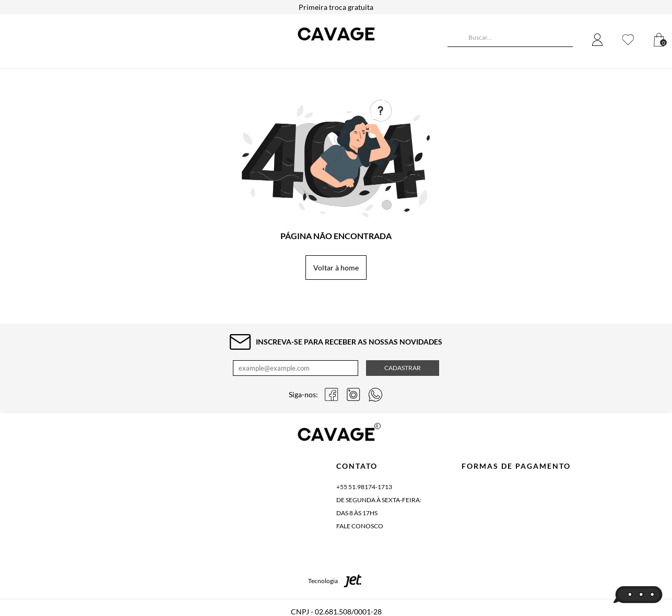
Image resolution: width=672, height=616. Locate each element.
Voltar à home (336, 268)
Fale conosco (360, 526)
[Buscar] (455, 39)
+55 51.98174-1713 (364, 487)
